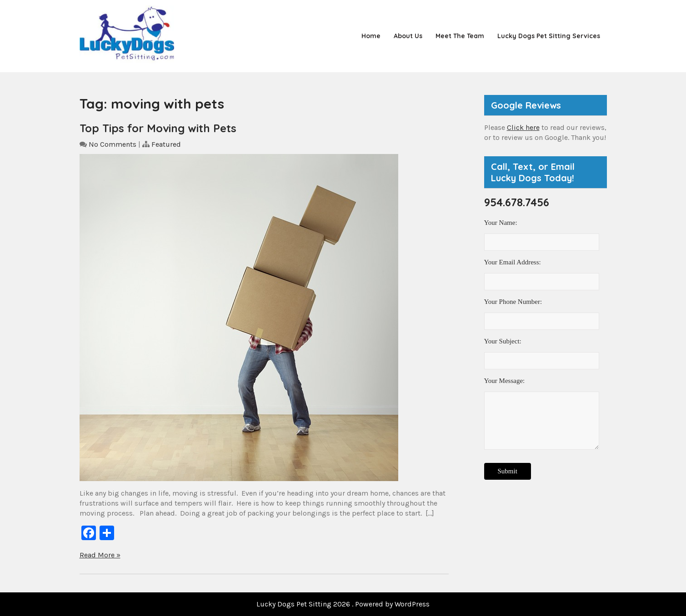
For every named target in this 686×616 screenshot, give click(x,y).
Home (371, 36)
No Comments (113, 144)
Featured (166, 144)
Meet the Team (460, 36)
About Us (408, 36)
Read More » (100, 555)
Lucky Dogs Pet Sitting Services (549, 36)
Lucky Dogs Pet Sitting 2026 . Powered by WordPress (343, 604)
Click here (523, 127)
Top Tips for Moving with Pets (158, 128)
